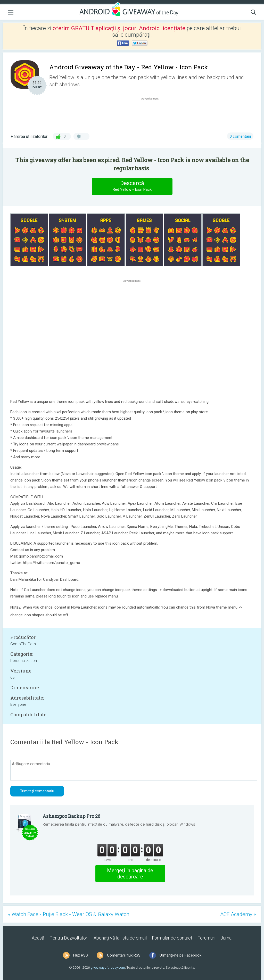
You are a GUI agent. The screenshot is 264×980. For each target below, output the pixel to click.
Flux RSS (81, 955)
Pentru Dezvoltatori (69, 938)
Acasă (38, 938)
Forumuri (206, 938)
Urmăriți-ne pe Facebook (180, 955)
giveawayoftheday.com (108, 967)
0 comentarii (240, 136)
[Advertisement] (153, 113)
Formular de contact (172, 938)
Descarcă (132, 186)
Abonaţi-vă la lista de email (120, 938)
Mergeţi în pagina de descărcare (130, 874)
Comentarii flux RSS (124, 955)
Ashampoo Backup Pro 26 (71, 816)
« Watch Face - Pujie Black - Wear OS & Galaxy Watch (69, 914)
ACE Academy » (238, 914)
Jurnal (226, 938)
